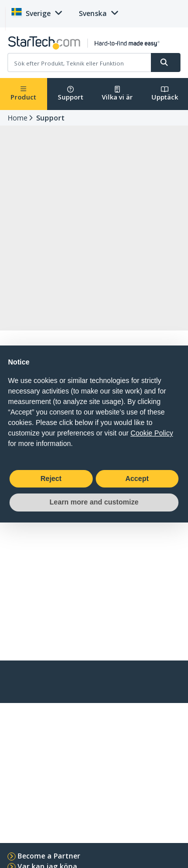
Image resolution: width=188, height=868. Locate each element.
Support (70, 94)
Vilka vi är (117, 94)
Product (23, 94)
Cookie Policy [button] (152, 433)
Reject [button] (51, 478)
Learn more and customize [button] (94, 502)
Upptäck (165, 94)
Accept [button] (137, 478)
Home (18, 118)
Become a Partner (49, 856)
